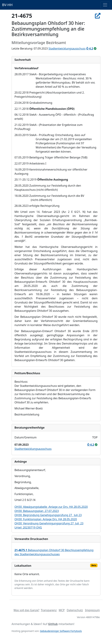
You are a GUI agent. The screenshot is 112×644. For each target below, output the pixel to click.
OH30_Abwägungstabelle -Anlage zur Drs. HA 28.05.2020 (51, 507)
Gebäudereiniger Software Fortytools (61, 631)
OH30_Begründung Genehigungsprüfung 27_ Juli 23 (48, 515)
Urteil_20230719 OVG (28, 527)
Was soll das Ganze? (26, 610)
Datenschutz (75, 610)
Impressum (92, 610)
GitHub (53, 624)
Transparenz (49, 610)
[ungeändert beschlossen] (95, 49)
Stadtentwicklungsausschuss (67, 49)
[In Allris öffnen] (98, 16)
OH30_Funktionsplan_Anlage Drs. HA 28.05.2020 (46, 519)
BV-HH (7, 5)
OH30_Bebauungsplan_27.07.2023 (37, 511)
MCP (62, 610)
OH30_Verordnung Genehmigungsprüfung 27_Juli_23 (49, 523)
